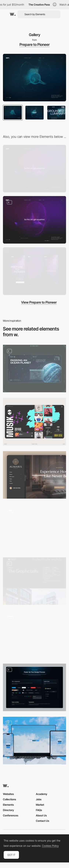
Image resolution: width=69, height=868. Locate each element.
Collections (9, 799)
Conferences (11, 815)
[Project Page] (34, 581)
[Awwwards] (13, 14)
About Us (41, 815)
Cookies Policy (50, 846)
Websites (8, 794)
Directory (8, 810)
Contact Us (43, 821)
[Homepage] (34, 634)
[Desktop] (34, 169)
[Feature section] (34, 687)
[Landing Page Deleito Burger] (34, 740)
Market (40, 805)
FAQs (39, 810)
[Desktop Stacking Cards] (34, 528)
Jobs (39, 799)
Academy (42, 794)
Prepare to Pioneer (35, 45)
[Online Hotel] (34, 475)
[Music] (34, 422)
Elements (8, 805)
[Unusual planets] (34, 369)
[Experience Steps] (34, 220)
